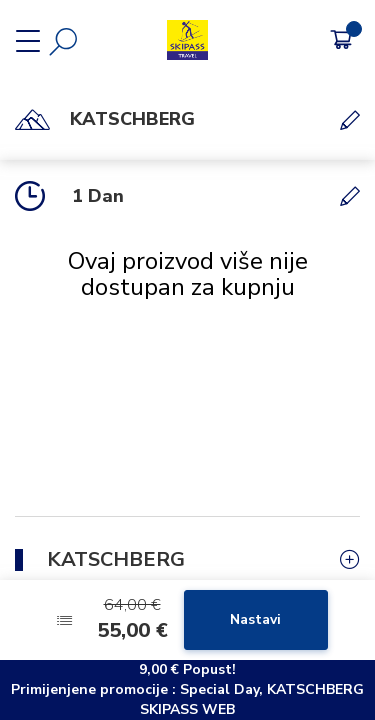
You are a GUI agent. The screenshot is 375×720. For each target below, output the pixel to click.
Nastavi (255, 619)
